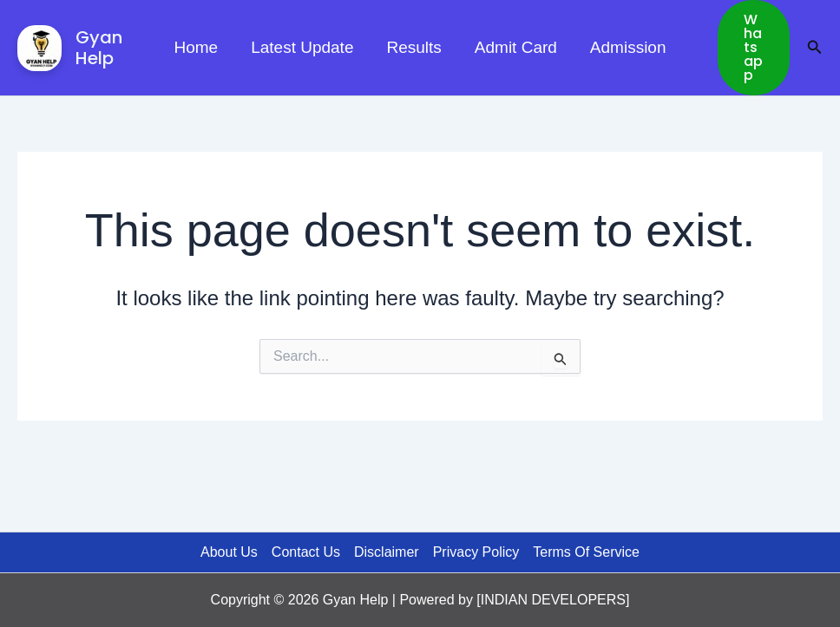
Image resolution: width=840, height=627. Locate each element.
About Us (229, 552)
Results (413, 47)
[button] (754, 48)
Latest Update (302, 47)
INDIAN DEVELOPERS (553, 600)
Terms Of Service (586, 552)
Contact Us (306, 552)
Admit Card (516, 47)
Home (196, 47)
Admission (628, 47)
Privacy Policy (476, 552)
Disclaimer (387, 552)
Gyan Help (99, 48)
